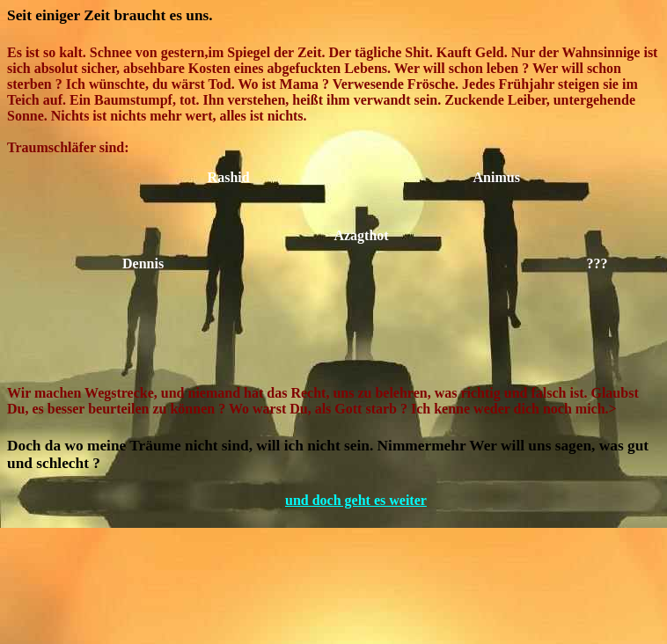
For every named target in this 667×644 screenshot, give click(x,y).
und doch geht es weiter (360, 500)
